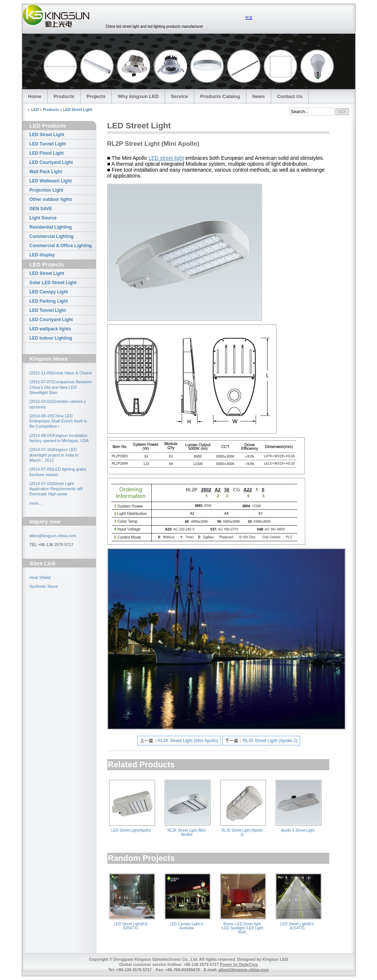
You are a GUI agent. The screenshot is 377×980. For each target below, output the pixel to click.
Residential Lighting (51, 227)
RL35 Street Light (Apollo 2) (270, 741)
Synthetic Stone (44, 586)
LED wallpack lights (51, 329)
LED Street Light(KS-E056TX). (131, 926)
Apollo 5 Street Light (297, 830)
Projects (96, 96)
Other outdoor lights (51, 199)
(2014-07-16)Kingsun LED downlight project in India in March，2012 (54, 455)
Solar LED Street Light (53, 283)
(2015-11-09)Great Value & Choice (61, 373)
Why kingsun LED (138, 96)
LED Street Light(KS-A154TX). (298, 926)
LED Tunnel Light (48, 144)
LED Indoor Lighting (51, 338)
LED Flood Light (47, 153)
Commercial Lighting (52, 236)
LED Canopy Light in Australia (187, 926)
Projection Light (46, 190)
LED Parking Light (49, 301)
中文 (249, 18)
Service (179, 96)
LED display (42, 255)
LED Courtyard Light (51, 162)
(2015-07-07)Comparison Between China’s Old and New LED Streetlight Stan (61, 387)
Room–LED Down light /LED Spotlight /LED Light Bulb (242, 928)
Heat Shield (40, 577)
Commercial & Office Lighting (61, 246)
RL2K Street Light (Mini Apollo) (188, 741)
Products (64, 96)
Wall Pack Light (46, 172)
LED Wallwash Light (51, 181)
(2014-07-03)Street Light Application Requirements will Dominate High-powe (56, 489)
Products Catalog (220, 96)
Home (35, 96)
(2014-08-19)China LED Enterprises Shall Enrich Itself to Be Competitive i (58, 421)
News (259, 96)
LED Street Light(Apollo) (131, 830)
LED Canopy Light (49, 292)
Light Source (43, 218)
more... (36, 503)
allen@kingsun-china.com (53, 536)
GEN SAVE (41, 209)
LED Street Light (78, 110)
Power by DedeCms (239, 964)
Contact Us (290, 96)
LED (35, 110)
